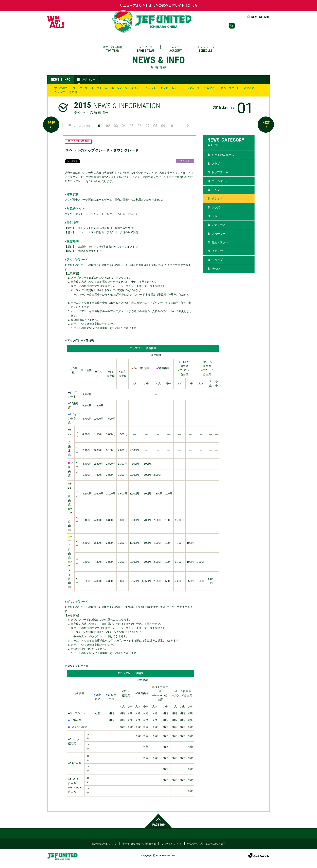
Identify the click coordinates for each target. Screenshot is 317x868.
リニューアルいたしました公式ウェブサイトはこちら (158, 6)
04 (124, 126)
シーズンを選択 (80, 126)
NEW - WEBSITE (258, 17)
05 (132, 126)
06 (139, 126)
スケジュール (206, 49)
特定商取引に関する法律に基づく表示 (206, 844)
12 (187, 126)
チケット (151, 88)
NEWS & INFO (61, 80)
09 (163, 126)
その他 (73, 92)
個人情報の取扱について (104, 844)
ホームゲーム (119, 88)
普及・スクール (230, 88)
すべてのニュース (65, 88)
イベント (136, 88)
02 (108, 126)
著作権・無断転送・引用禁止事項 (139, 844)
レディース (146, 49)
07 (147, 126)
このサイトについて (172, 844)
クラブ (83, 88)
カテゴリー (86, 80)
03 (116, 126)
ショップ (60, 92)
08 (155, 126)
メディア (249, 88)
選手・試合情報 (113, 49)
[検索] (249, 26)
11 (179, 126)
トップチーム (99, 88)
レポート (177, 88)
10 (171, 126)
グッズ (164, 88)
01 (100, 126)
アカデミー (176, 49)
